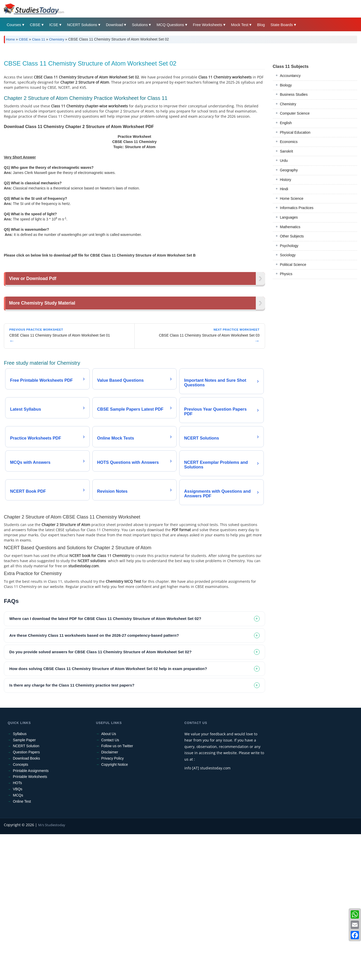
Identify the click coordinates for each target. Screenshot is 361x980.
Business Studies (294, 167)
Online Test (22, 947)
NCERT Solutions (82, 25)
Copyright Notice (115, 910)
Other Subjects (292, 308)
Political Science (293, 337)
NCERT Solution (26, 892)
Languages (289, 290)
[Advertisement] (159, 86)
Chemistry (57, 39)
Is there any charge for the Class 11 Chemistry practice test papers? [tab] (72, 831)
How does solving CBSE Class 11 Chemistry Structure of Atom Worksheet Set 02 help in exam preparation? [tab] (108, 814)
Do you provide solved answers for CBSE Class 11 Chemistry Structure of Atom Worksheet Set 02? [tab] (100, 798)
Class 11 (39, 39)
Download (115, 25)
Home (10, 39)
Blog (261, 25)
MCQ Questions (170, 25)
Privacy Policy (113, 904)
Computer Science (295, 186)
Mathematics (290, 299)
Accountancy (290, 148)
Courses (14, 25)
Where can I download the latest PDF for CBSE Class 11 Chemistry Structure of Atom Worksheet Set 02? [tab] (105, 764)
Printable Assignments (31, 917)
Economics (289, 214)
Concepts (20, 910)
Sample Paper (24, 886)
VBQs (18, 935)
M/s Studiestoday (52, 971)
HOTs (17, 929)
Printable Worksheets (30, 922)
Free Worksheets (208, 25)
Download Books (26, 904)
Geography (289, 242)
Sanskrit (287, 224)
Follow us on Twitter (117, 892)
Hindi (284, 261)
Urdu (284, 233)
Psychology (289, 318)
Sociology (288, 327)
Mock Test (240, 25)
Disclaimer (110, 898)
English (286, 195)
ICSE (54, 25)
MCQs (18, 941)
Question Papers (26, 898)
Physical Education (295, 205)
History (286, 252)
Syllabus (20, 880)
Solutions (140, 25)
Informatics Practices (297, 280)
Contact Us (110, 886)
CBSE (35, 25)
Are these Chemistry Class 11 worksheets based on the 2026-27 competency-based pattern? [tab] (94, 781)
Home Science (292, 271)
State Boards (282, 25)
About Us (109, 880)
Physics (286, 346)
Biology (286, 157)
